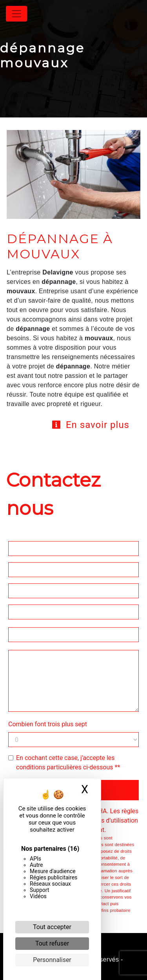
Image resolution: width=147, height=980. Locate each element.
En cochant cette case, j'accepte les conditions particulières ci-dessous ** (68, 763)
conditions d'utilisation (107, 820)
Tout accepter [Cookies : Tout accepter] (52, 927)
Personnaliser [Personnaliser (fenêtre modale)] (52, 960)
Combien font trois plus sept (48, 724)
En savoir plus (90, 425)
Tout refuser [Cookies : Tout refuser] (52, 943)
